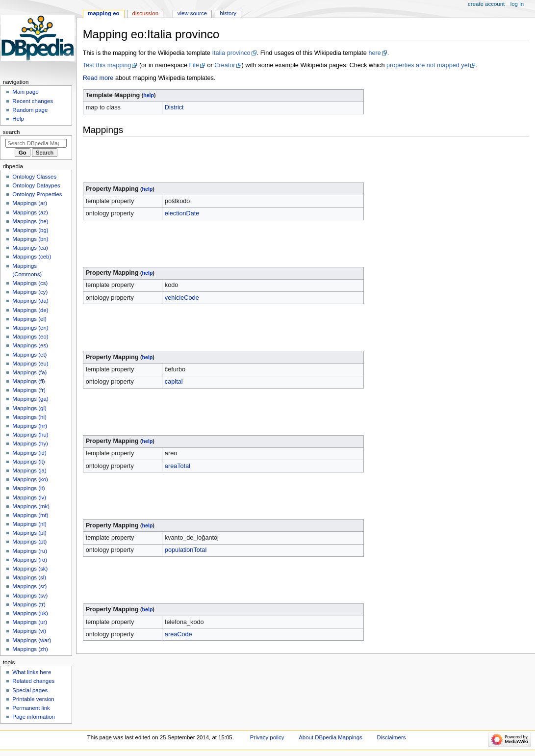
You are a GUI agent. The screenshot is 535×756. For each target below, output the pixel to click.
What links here (32, 672)
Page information (34, 717)
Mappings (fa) (29, 372)
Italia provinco (231, 53)
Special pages (30, 690)
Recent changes (33, 101)
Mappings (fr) (29, 390)
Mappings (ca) (30, 248)
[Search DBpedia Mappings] (36, 143)
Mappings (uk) (30, 613)
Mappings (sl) (29, 577)
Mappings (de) (30, 310)
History (228, 13)
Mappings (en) (30, 328)
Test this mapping (107, 65)
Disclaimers (391, 737)
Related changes (33, 681)
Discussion (145, 13)
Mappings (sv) (30, 596)
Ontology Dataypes (36, 185)
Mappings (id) (29, 453)
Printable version (33, 699)
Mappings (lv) (29, 497)
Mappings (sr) (29, 586)
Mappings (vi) (29, 631)
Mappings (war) (32, 640)
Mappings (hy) (30, 443)
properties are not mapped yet (428, 65)
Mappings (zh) (30, 649)
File (194, 65)
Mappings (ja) (29, 470)
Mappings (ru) (30, 551)
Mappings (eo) (30, 337)
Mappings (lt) (28, 488)
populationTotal (186, 550)
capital (174, 382)
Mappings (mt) (30, 515)
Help (18, 119)
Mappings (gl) (29, 408)
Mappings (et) (29, 355)
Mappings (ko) (30, 479)
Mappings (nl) (29, 524)
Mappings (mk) (31, 506)
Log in (517, 4)
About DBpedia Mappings (331, 737)
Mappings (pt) (29, 542)
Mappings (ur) (30, 622)
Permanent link (31, 708)
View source (192, 13)
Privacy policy (267, 737)
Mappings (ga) (30, 399)
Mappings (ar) (30, 203)
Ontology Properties (37, 194)
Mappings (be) (30, 221)
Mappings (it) (28, 462)
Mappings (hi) (29, 417)
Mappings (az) (30, 212)
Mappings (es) (30, 345)
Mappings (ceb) (32, 257)
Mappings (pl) (29, 533)
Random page (30, 110)
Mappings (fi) (28, 381)
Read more (98, 78)
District (174, 107)
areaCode (178, 634)
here (374, 53)
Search (12, 132)
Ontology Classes (34, 177)
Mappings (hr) (30, 426)
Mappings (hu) (30, 435)
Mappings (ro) (30, 560)
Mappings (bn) (30, 239)
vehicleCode (182, 298)
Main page (25, 92)
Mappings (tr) (29, 604)
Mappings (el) (29, 319)
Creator (225, 65)
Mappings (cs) (30, 283)
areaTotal (178, 466)
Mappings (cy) (30, 292)
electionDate (182, 213)
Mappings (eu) (30, 364)
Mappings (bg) (30, 230)
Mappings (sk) (30, 569)
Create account (486, 4)
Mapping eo (103, 13)
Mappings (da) (30, 301)
